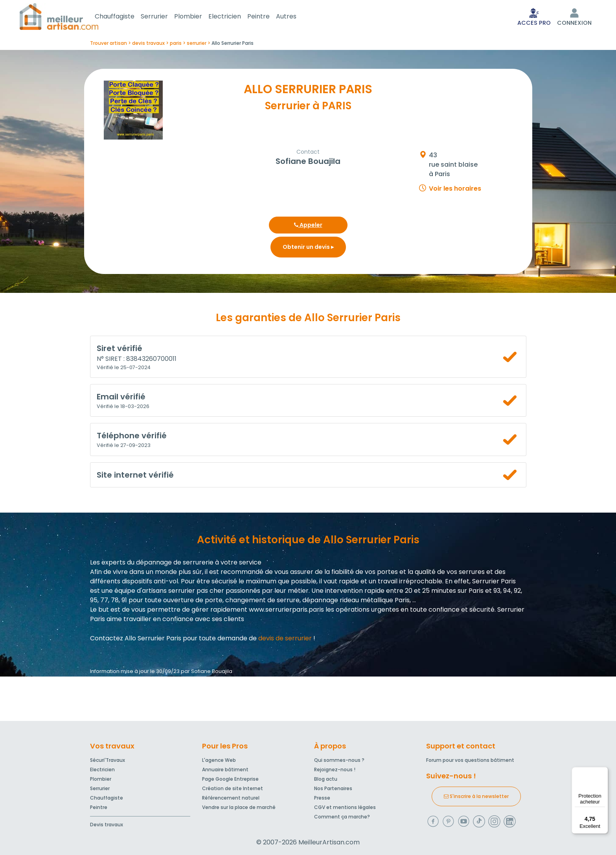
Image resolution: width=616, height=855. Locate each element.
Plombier (198, 17)
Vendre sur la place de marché (239, 807)
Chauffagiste (124, 17)
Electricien (234, 17)
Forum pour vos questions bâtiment (470, 760)
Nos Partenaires (333, 788)
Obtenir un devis (308, 248)
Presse (322, 798)
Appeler (308, 226)
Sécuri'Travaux (108, 760)
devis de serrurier (285, 640)
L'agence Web (219, 760)
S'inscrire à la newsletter (476, 796)
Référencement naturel (231, 798)
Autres (296, 17)
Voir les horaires (455, 190)
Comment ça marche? (342, 817)
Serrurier (164, 17)
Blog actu (326, 779)
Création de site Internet (233, 788)
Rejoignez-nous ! (335, 769)
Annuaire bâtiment (225, 769)
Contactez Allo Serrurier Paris (136, 640)
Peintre (268, 17)
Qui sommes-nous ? (339, 760)
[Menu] (603, 772)
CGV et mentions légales (345, 807)
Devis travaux (107, 825)
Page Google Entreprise (230, 779)
